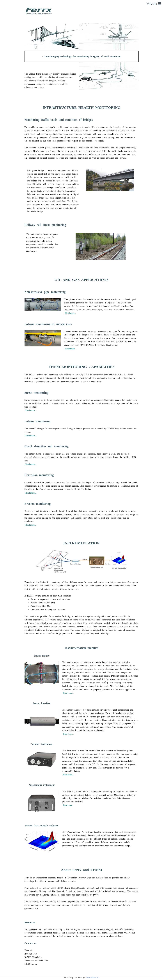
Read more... (71, 313)
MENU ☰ (154, 4)
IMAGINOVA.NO (93, 978)
